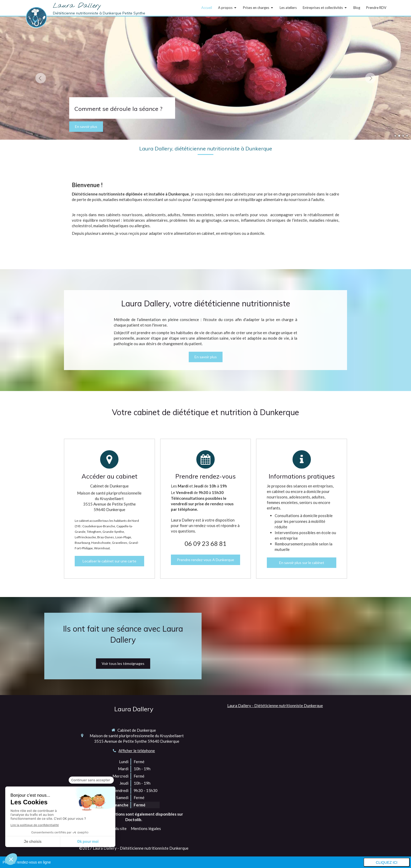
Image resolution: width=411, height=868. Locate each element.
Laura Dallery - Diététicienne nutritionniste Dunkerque (275, 706)
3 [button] (403, 136)
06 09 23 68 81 (206, 543)
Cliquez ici (387, 862)
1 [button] (395, 136)
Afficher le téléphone (137, 751)
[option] (206, 78)
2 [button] (399, 136)
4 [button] (407, 136)
